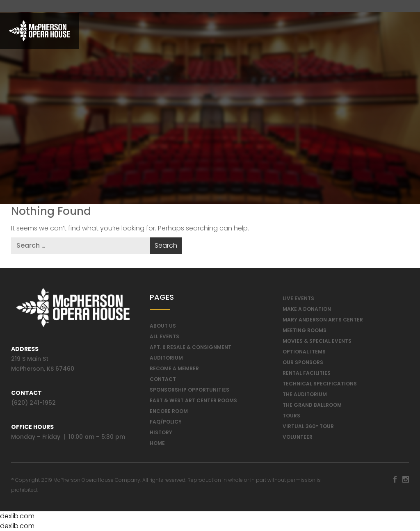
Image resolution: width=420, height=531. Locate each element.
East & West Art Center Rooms (193, 400)
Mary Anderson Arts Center (323, 320)
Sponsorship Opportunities (189, 390)
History (161, 432)
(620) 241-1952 (33, 403)
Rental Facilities (307, 373)
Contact (163, 379)
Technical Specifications (320, 384)
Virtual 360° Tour (308, 426)
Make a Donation (307, 309)
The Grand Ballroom (312, 405)
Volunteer (298, 437)
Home (157, 443)
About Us (163, 326)
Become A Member (174, 368)
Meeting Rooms (305, 330)
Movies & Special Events (317, 341)
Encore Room (169, 411)
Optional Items (304, 352)
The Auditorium (305, 394)
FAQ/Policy (166, 422)
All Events (164, 336)
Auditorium (166, 358)
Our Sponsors (303, 362)
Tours (291, 416)
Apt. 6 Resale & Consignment (191, 347)
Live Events (298, 298)
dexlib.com (17, 516)
